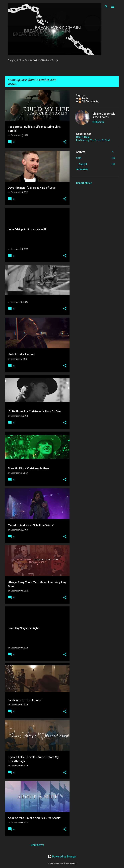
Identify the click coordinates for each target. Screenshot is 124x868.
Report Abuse (84, 183)
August (83, 164)
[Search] (106, 7)
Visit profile (98, 122)
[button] (65, 142)
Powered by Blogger (62, 856)
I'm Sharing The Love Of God (93, 140)
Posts (84, 98)
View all (12, 84)
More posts (37, 845)
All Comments (89, 101)
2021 (79, 158)
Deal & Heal (83, 137)
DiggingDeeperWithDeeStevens (104, 115)
